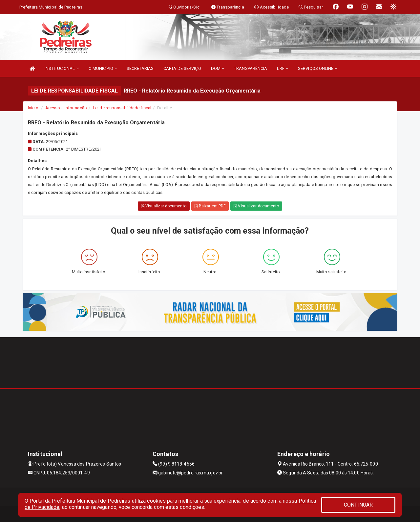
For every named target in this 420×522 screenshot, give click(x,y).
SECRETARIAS (140, 68)
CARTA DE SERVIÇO (182, 68)
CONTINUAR (358, 505)
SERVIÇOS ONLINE (318, 68)
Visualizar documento (164, 206)
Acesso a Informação (66, 108)
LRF (283, 68)
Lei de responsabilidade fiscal (122, 108)
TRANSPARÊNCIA (251, 68)
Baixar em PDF (210, 206)
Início (33, 108)
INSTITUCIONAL (62, 68)
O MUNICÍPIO (103, 68)
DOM (218, 68)
